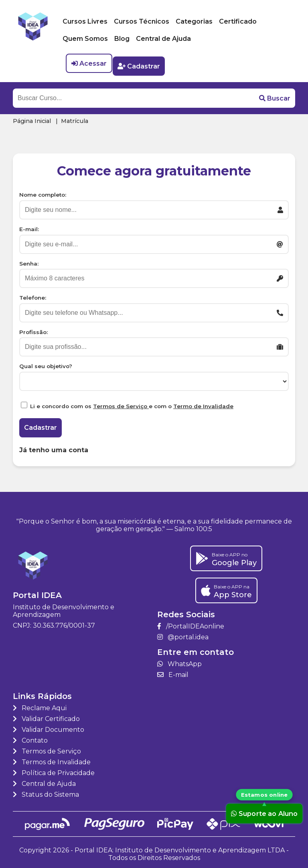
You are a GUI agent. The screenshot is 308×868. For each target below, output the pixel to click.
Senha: (29, 260)
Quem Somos (85, 39)
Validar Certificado (46, 716)
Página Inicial (32, 118)
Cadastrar (142, 63)
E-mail (173, 672)
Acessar (89, 63)
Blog (122, 39)
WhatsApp (179, 661)
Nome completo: (43, 192)
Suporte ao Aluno (264, 814)
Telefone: (33, 295)
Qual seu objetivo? (46, 363)
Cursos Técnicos (142, 21)
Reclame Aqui (40, 705)
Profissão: (33, 329)
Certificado (238, 21)
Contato (30, 737)
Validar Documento (49, 726)
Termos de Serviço (121, 403)
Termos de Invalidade (52, 759)
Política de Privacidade (54, 770)
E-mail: (29, 226)
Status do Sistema (46, 791)
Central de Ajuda (163, 39)
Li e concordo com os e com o (132, 403)
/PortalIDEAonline (191, 623)
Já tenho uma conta (54, 447)
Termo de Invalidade (203, 403)
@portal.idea (183, 634)
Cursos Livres (85, 21)
